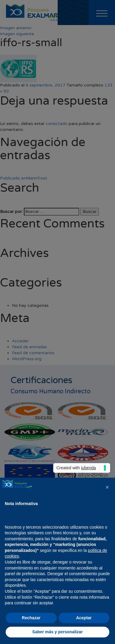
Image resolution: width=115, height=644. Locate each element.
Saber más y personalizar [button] (57, 632)
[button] (107, 487)
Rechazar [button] (31, 618)
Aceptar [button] (84, 618)
